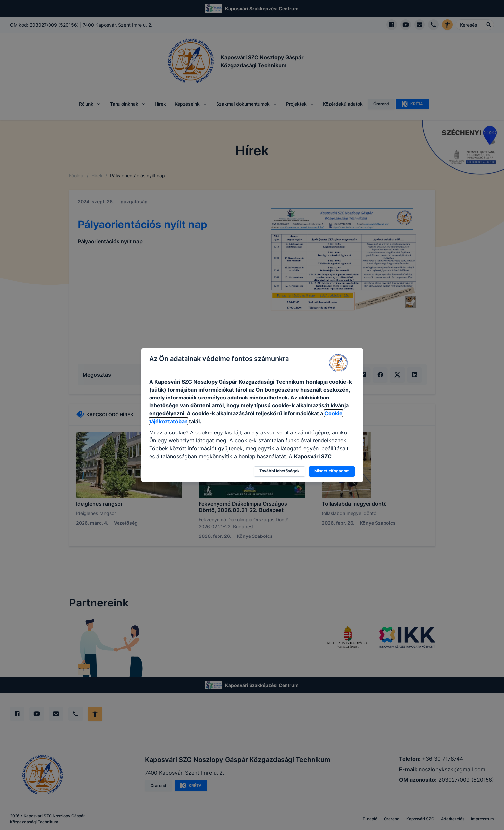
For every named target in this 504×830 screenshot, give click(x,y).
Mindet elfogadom (332, 471)
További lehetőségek (280, 471)
